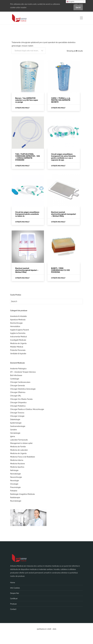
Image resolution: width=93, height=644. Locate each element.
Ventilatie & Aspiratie (18, 354)
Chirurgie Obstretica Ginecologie (23, 389)
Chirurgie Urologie (17, 416)
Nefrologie (14, 470)
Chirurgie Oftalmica (18, 392)
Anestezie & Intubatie (18, 316)
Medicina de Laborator (19, 450)
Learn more (78, 4)
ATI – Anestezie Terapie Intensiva (23, 372)
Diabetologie (15, 419)
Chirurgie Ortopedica (18, 403)
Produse (13, 604)
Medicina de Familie (18, 447)
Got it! (78, 8)
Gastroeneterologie (18, 426)
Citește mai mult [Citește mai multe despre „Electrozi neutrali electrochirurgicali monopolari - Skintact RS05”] (58, 222)
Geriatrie (14, 430)
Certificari (14, 599)
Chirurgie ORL (16, 396)
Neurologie (15, 481)
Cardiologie (15, 379)
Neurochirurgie (16, 477)
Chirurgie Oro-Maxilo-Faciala (21, 399)
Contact (13, 609)
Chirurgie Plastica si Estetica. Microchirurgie (27, 409)
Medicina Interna (17, 460)
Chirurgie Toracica (17, 413)
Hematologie (15, 433)
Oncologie (14, 484)
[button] (29, 51)
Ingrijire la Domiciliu (18, 333)
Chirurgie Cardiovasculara (20, 382)
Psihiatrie (14, 491)
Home (13, 583)
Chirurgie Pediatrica (18, 406)
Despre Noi (15, 593)
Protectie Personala (18, 350)
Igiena (13, 436)
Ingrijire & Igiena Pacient (20, 330)
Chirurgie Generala (17, 386)
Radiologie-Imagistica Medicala (22, 494)
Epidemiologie (16, 423)
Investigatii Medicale (18, 340)
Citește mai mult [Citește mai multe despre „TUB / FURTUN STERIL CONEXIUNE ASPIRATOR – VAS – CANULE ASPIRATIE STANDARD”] (22, 166)
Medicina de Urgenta (18, 343)
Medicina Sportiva (17, 467)
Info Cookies (15, 588)
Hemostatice (15, 326)
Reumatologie (16, 501)
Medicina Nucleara (17, 464)
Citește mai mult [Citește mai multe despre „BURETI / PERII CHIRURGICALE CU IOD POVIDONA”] (58, 278)
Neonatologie (15, 474)
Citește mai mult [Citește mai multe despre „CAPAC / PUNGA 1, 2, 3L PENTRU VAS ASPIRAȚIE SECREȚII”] (58, 108)
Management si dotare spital (21, 443)
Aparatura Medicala (18, 320)
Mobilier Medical (17, 347)
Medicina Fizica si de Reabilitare (23, 457)
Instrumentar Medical (18, 337)
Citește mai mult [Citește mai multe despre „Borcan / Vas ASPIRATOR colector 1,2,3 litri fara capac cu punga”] (22, 108)
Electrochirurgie (16, 323)
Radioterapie (15, 498)
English (70, 2)
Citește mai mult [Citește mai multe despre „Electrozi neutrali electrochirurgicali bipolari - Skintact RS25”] (22, 278)
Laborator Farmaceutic (19, 440)
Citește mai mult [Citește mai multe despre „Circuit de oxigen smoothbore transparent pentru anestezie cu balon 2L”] (22, 222)
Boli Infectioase (16, 375)
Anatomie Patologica (18, 369)
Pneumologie (15, 487)
